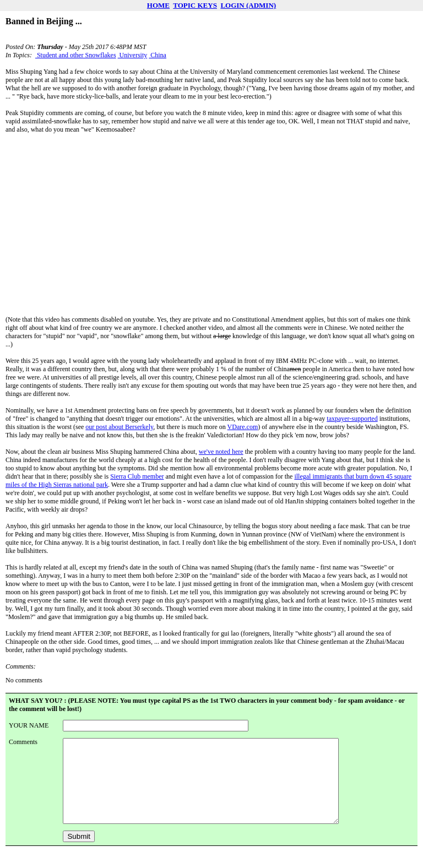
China (158, 55)
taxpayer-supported (352, 419)
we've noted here (221, 452)
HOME (158, 5)
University (133, 55)
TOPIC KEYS (195, 5)
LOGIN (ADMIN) (248, 5)
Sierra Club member (137, 476)
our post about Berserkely (119, 427)
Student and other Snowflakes (76, 55)
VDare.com (243, 427)
